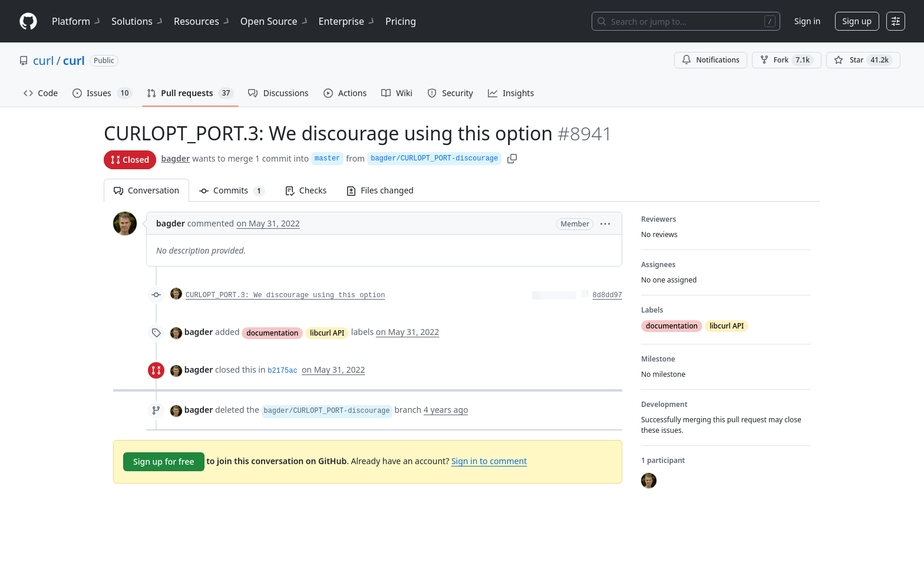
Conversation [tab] (146, 190)
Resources (202, 21)
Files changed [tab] (380, 190)
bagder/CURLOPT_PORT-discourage (434, 159)
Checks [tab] (306, 190)
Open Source (275, 21)
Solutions (138, 21)
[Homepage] (28, 22)
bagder (175, 158)
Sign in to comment (489, 461)
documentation (272, 333)
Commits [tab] (237, 190)
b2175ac (282, 371)
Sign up (857, 21)
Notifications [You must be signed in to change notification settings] (710, 60)
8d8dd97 (608, 295)
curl (43, 60)
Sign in (807, 21)
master (327, 159)
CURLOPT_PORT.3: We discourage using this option (285, 295)
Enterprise (347, 21)
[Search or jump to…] (686, 21)
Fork (787, 60)
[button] (605, 223)
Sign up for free (164, 461)
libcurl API (327, 333)
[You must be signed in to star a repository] (863, 60)
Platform (77, 21)
